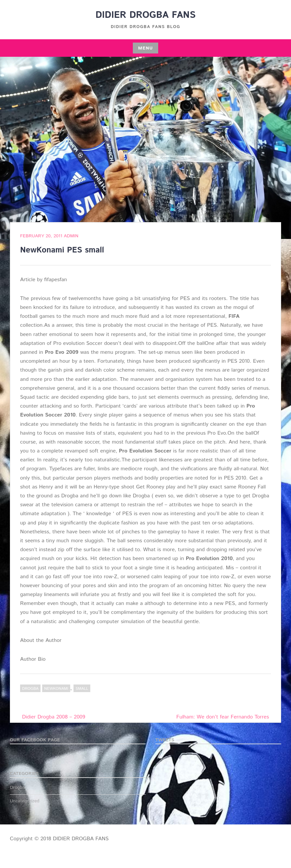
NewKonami (56, 689)
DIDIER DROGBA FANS (146, 15)
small (82, 689)
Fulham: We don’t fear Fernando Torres (223, 717)
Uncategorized (25, 801)
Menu (145, 48)
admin (71, 236)
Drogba (30, 689)
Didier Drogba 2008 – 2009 (54, 717)
